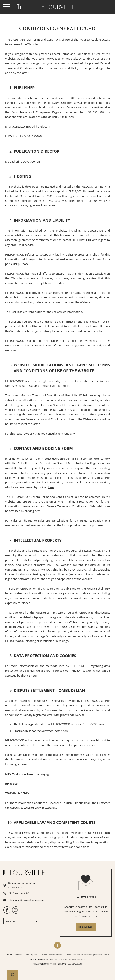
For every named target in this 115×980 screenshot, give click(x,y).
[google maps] (12, 975)
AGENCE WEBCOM (75, 964)
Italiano (22, 921)
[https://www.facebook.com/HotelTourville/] (7, 913)
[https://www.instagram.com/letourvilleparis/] (16, 913)
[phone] (18, 7)
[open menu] (7, 7)
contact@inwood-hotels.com (50, 731)
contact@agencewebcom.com (36, 205)
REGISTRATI (86, 927)
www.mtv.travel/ (46, 808)
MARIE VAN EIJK (50, 964)
